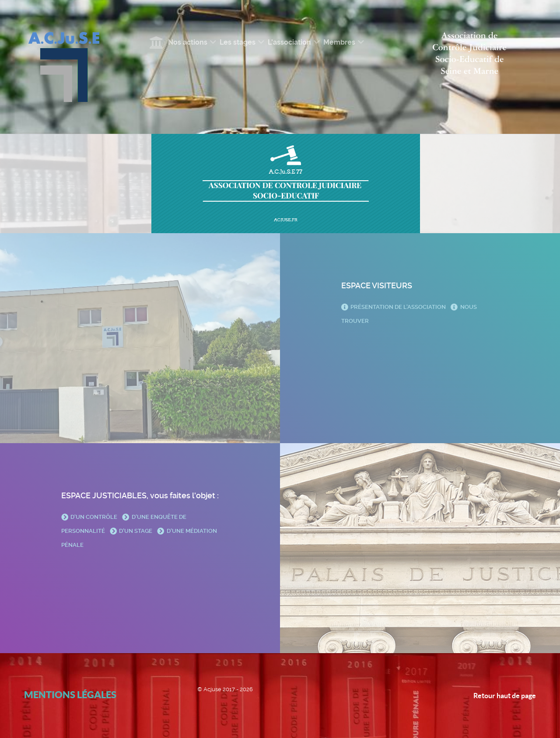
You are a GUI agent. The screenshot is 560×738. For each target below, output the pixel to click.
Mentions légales (70, 694)
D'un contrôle (90, 517)
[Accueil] (158, 42)
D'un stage (132, 531)
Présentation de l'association (394, 307)
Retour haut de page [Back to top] (505, 696)
